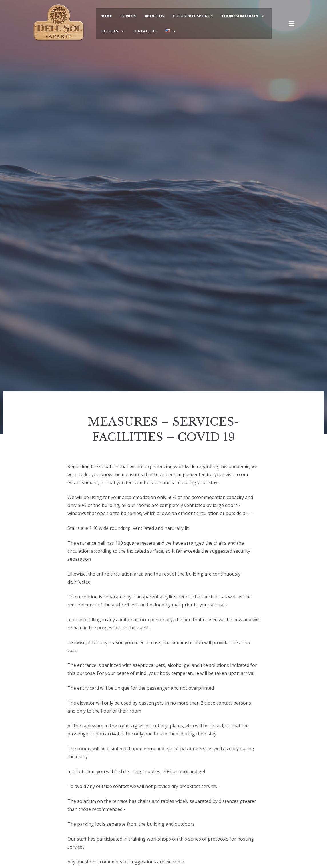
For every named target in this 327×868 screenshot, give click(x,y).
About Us (154, 16)
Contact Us (144, 31)
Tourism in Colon (240, 16)
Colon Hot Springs (193, 16)
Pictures (109, 31)
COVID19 (128, 16)
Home (106, 16)
